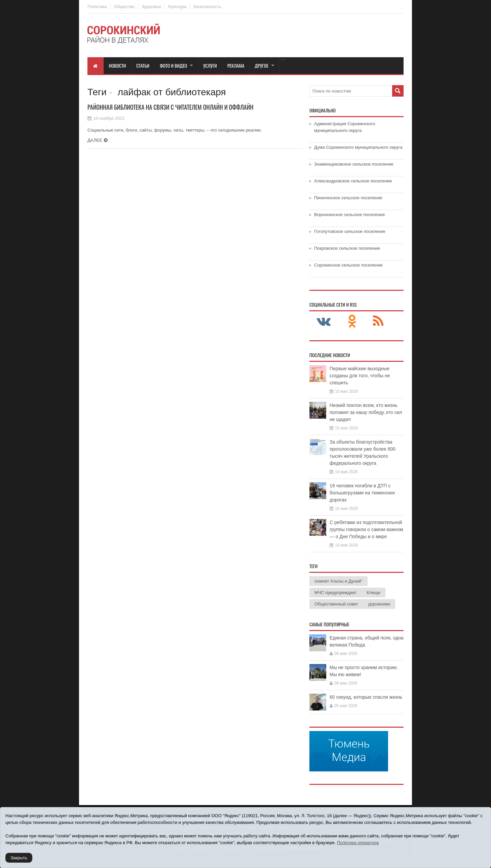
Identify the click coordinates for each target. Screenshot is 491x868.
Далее (95, 140)
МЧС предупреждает (335, 593)
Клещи (373, 593)
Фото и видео (173, 65)
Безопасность (207, 7)
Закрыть (19, 858)
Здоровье (151, 7)
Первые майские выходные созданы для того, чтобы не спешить (360, 376)
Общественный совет (336, 604)
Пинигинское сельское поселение (348, 198)
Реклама (236, 65)
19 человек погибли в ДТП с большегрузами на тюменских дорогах (362, 493)
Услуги (210, 65)
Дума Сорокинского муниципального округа (358, 147)
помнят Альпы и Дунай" (338, 581)
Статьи (143, 65)
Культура (177, 7)
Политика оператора (358, 843)
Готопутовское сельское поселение (350, 231)
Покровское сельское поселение (347, 248)
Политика (97, 7)
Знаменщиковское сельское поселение (354, 164)
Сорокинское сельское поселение (348, 265)
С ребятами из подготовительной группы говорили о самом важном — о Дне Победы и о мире (366, 529)
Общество (124, 7)
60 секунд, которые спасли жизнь (366, 697)
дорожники (379, 604)
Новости (118, 65)
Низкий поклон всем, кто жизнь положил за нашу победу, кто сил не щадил (366, 412)
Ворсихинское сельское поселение (349, 215)
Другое (262, 65)
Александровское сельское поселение (353, 181)
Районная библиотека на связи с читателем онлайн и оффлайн (171, 107)
